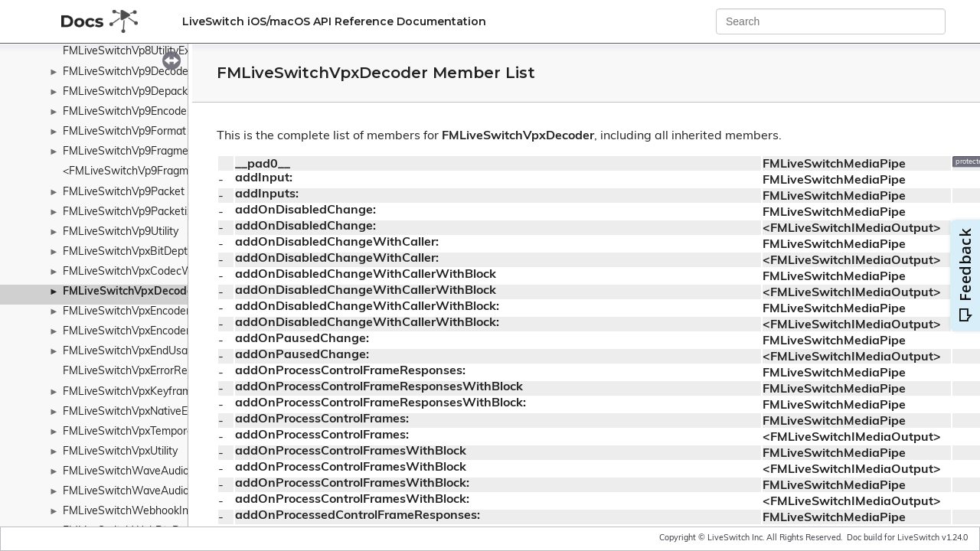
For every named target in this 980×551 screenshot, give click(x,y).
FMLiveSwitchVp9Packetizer (132, 212)
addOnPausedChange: (302, 339)
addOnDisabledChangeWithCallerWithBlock (366, 275)
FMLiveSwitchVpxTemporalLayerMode (157, 432)
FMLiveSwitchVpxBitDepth (128, 252)
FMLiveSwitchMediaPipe (834, 165)
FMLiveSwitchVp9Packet (124, 192)
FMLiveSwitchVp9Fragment (131, 152)
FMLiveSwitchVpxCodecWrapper (144, 272)
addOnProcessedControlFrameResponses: (358, 516)
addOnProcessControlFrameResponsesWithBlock (379, 387)
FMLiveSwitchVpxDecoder (130, 292)
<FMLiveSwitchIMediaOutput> (852, 229)
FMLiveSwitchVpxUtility (120, 452)
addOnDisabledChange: (305, 210)
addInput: (264, 178)
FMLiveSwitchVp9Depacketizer (139, 92)
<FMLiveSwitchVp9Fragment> (137, 172)
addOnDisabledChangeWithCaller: (337, 243)
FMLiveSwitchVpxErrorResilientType (151, 372)
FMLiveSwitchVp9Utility (121, 232)
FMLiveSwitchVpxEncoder (126, 312)
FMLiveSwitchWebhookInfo (131, 512)
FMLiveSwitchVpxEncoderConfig (142, 332)
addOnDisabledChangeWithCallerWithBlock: (367, 307)
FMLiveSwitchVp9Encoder (127, 112)
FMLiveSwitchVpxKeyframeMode (144, 392)
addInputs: (267, 194)
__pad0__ (263, 165)
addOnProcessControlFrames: (322, 419)
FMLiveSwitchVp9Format (124, 132)
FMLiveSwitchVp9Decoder (127, 72)
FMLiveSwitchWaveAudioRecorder (149, 472)
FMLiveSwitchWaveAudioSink (136, 492)
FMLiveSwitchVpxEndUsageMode (145, 352)
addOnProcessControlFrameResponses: (350, 371)
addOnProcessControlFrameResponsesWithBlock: (381, 403)
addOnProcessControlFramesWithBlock (351, 452)
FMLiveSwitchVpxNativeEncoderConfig (158, 412)
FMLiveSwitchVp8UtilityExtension (144, 52)
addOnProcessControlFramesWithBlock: (352, 484)
